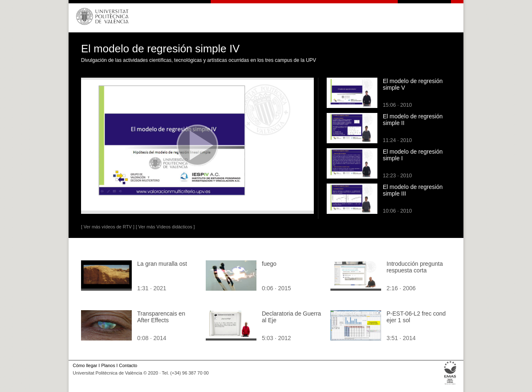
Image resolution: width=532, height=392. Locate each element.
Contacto (128, 365)
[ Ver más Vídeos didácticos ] (165, 227)
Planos (108, 365)
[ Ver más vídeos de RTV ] (108, 227)
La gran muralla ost (162, 264)
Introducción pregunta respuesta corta (415, 267)
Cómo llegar (85, 365)
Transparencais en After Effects (161, 317)
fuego (269, 264)
